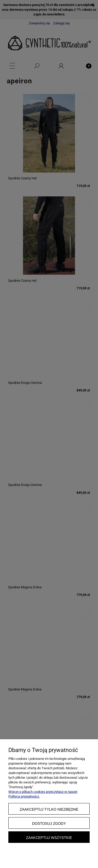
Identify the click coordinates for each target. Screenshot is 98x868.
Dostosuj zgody (49, 823)
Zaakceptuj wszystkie (49, 838)
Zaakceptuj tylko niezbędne (49, 809)
